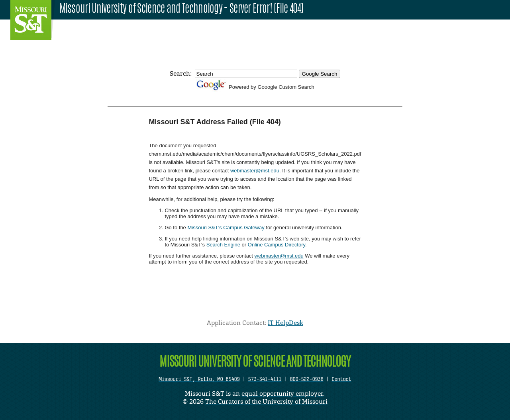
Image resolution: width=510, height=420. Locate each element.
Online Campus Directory (277, 245)
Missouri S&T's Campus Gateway (226, 228)
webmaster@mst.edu (255, 171)
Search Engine (223, 245)
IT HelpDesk (285, 323)
